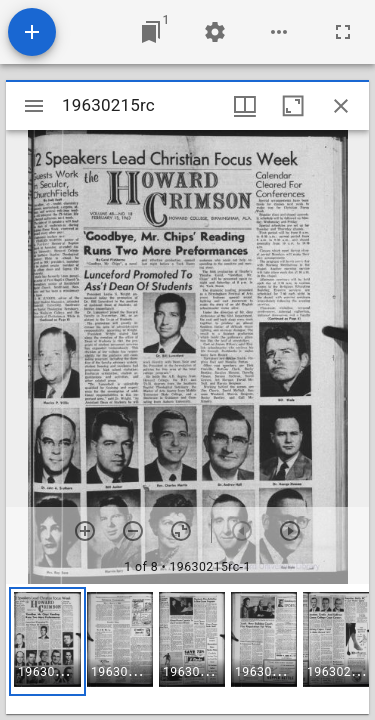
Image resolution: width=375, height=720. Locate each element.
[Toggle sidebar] (34, 106)
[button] (47, 641)
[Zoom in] (85, 531)
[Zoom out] (133, 531)
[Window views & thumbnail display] (245, 106)
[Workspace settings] (215, 32)
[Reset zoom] (181, 531)
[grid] (187, 649)
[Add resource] (32, 32)
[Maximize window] (293, 106)
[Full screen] (343, 32)
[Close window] (341, 106)
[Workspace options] (279, 32)
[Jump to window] (151, 32)
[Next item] (290, 531)
